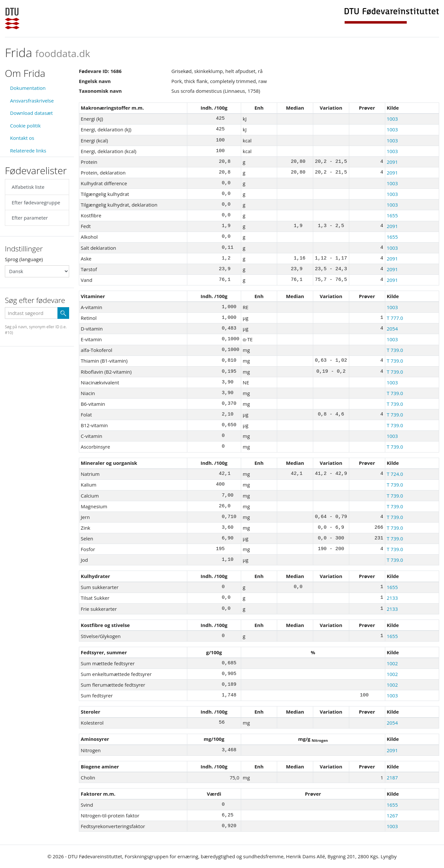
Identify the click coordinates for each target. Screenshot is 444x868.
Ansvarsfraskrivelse (32, 101)
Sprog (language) (24, 259)
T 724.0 (395, 474)
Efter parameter (30, 218)
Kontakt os (22, 138)
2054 (392, 329)
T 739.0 (395, 350)
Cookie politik (25, 126)
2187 (392, 778)
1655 (392, 215)
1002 (392, 663)
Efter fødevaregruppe (36, 202)
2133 (392, 598)
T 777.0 (395, 318)
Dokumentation (28, 88)
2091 (392, 162)
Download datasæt (31, 113)
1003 (392, 119)
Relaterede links (28, 151)
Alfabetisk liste (28, 187)
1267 (392, 815)
